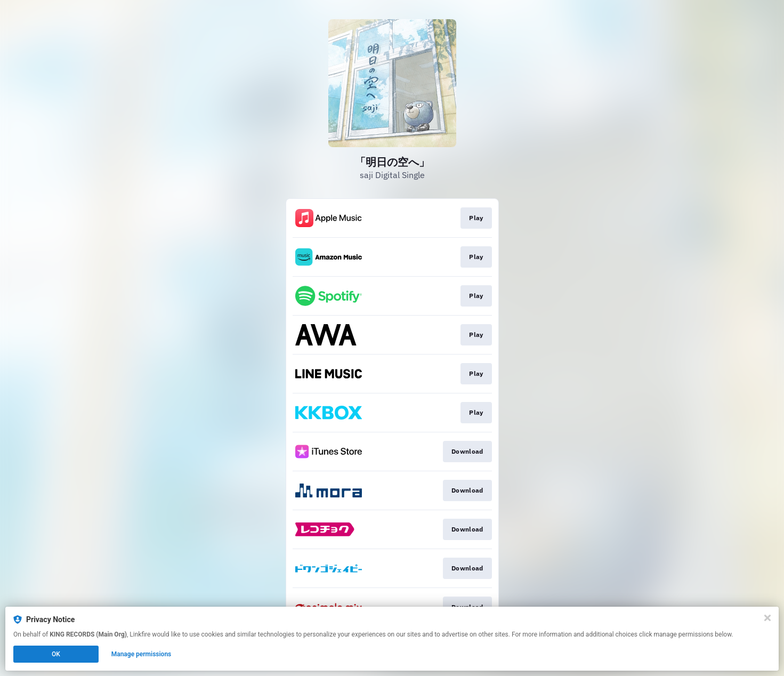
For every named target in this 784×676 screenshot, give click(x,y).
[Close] (767, 618)
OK (56, 654)
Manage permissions (142, 654)
